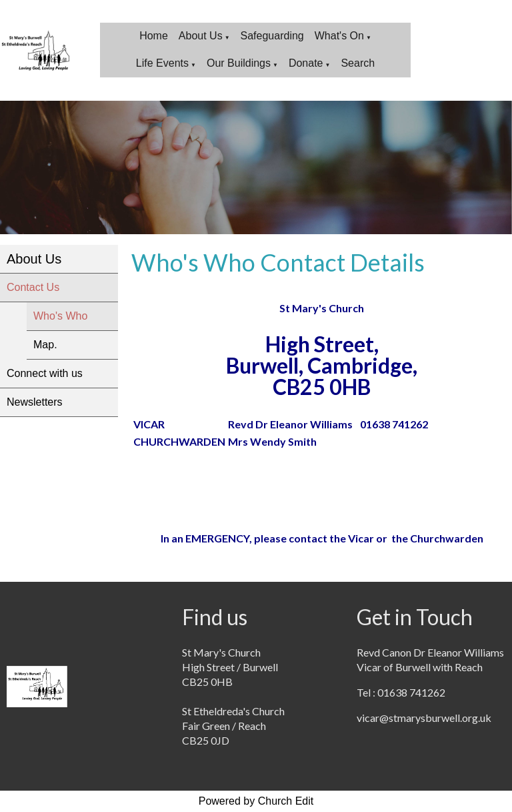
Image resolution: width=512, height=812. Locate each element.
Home (154, 36)
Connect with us (45, 373)
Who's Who (60, 316)
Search (358, 63)
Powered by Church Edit (256, 801)
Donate (306, 63)
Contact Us (33, 287)
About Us (201, 36)
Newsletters (35, 402)
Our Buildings (239, 63)
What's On (339, 36)
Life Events (162, 63)
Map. (45, 345)
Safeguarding (272, 36)
